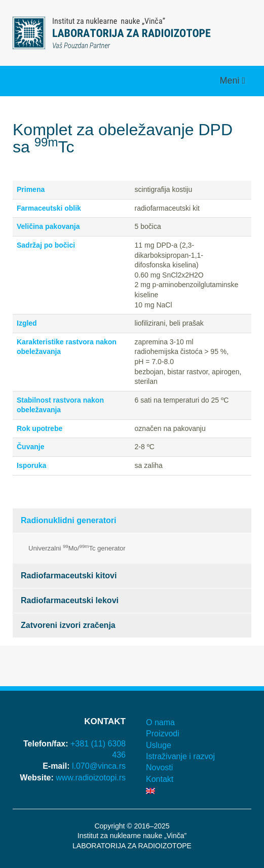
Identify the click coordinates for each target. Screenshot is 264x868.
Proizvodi (163, 734)
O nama (160, 722)
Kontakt (160, 779)
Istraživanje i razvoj (180, 756)
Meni (231, 81)
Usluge (159, 745)
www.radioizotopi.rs (91, 778)
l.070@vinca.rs (99, 766)
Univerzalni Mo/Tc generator (77, 548)
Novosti (159, 767)
